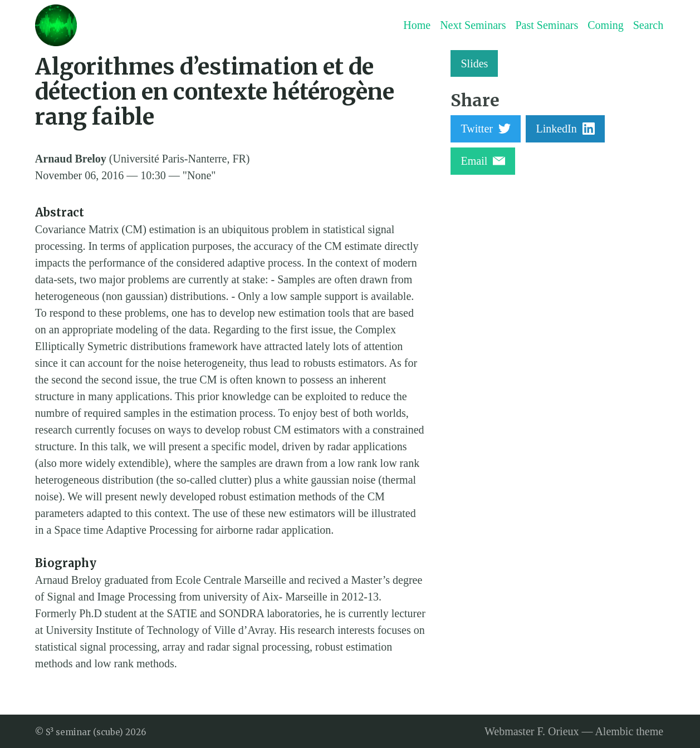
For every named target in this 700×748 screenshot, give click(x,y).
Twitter (485, 129)
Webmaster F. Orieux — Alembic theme (574, 731)
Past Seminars (547, 25)
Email (483, 161)
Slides (474, 63)
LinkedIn (565, 129)
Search (648, 25)
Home (417, 25)
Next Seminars (473, 25)
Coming (605, 25)
